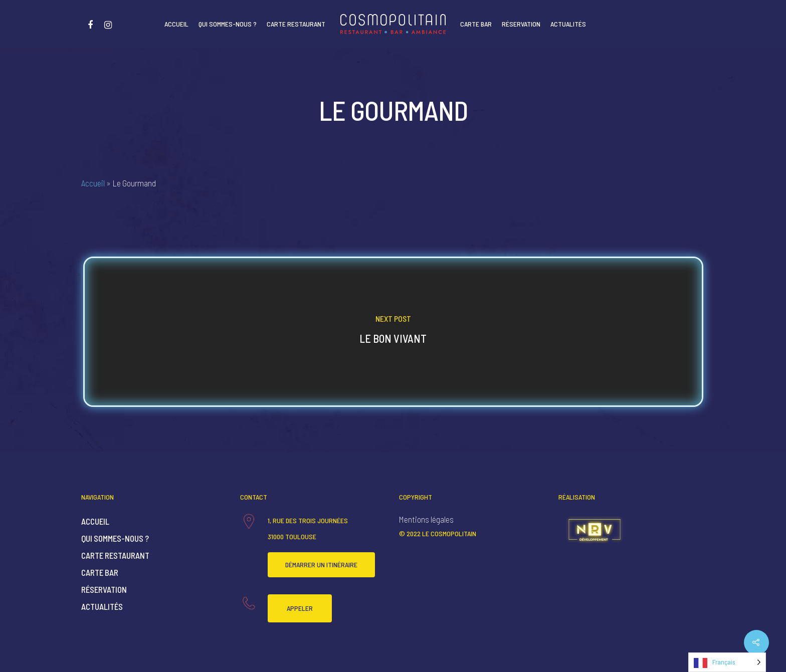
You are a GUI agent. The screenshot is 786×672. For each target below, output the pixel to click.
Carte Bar (476, 24)
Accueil (176, 24)
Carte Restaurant (296, 24)
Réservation (521, 24)
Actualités (568, 24)
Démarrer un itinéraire (321, 565)
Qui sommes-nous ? (228, 24)
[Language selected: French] (727, 662)
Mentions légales (426, 519)
